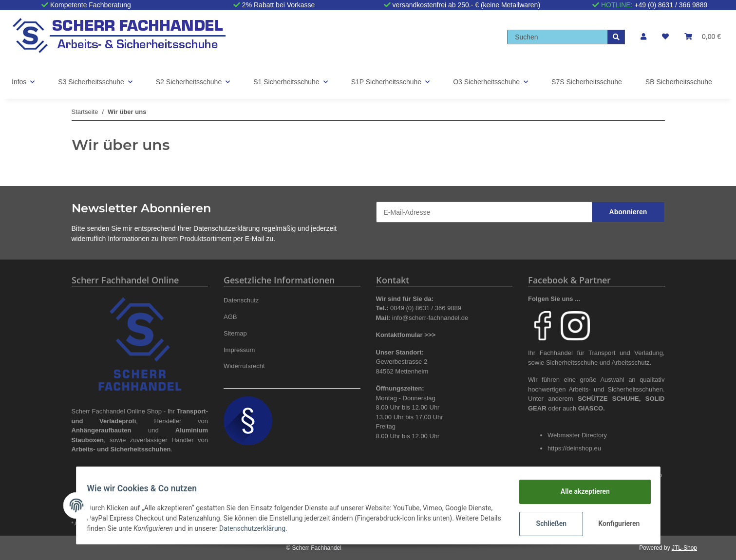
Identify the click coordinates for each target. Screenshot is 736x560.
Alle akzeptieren (580, 491)
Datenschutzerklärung (226, 228)
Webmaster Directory (577, 435)
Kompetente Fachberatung (91, 5)
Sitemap (235, 333)
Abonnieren (628, 212)
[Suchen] (557, 37)
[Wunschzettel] (665, 37)
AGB (230, 317)
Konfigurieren (615, 523)
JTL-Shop (684, 548)
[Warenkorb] (703, 37)
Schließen (547, 523)
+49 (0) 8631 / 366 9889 (671, 5)
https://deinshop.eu (574, 448)
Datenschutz (241, 300)
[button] (643, 37)
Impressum (239, 350)
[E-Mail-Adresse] (484, 212)
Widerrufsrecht (244, 366)
